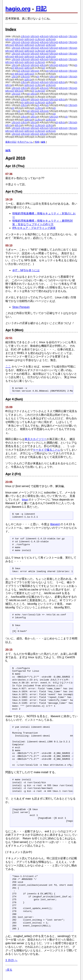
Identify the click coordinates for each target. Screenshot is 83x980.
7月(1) (71, 36)
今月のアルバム (25, 142)
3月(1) (34, 36)
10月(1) (28, 39)
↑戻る (9, 970)
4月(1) (43, 36)
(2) (29, 36)
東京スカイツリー (36, 439)
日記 (41, 9)
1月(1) (15, 42)
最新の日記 (11, 142)
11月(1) (39, 39)
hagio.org (18, 9)
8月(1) (8, 39)
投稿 (37, 142)
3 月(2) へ (11, 960)
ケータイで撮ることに (47, 450)
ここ (8, 367)
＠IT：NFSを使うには (26, 270)
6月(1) (62, 36)
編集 (43, 142)
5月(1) (53, 36)
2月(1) (24, 36)
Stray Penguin (21, 307)
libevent (55, 524)
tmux (25, 500)
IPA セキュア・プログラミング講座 (34, 228)
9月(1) (18, 39)
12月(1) (49, 39)
